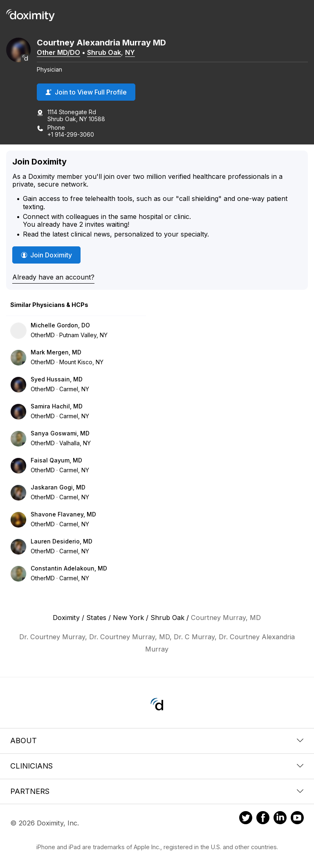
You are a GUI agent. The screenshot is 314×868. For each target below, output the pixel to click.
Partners (157, 791)
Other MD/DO (58, 52)
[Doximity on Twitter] (246, 819)
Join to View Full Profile (86, 92)
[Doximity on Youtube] (297, 819)
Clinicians (157, 766)
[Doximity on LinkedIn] (280, 819)
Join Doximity (46, 255)
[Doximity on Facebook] (263, 819)
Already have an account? (53, 277)
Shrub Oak (104, 52)
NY (130, 52)
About (157, 741)
